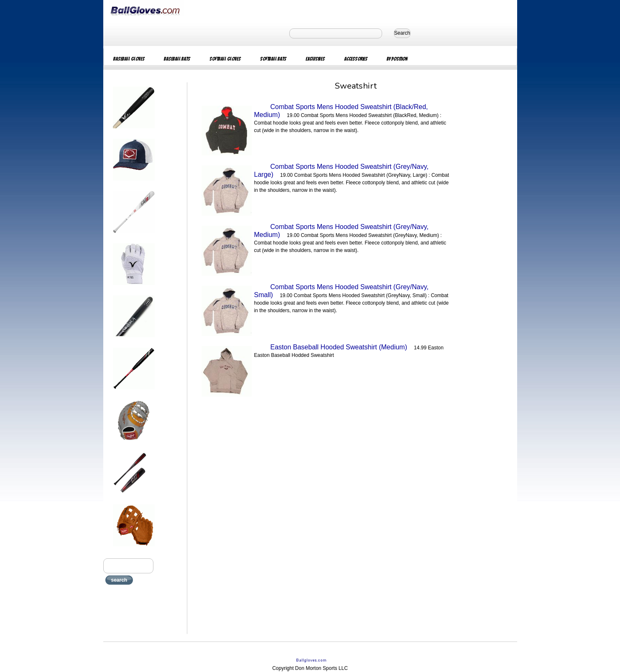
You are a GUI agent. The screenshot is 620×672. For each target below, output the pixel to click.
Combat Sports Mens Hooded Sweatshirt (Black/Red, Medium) (341, 111)
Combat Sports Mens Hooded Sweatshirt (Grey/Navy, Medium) (342, 231)
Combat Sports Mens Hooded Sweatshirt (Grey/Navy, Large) (342, 171)
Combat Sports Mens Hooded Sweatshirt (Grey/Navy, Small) (342, 291)
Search (402, 33)
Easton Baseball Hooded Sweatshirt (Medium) (339, 347)
